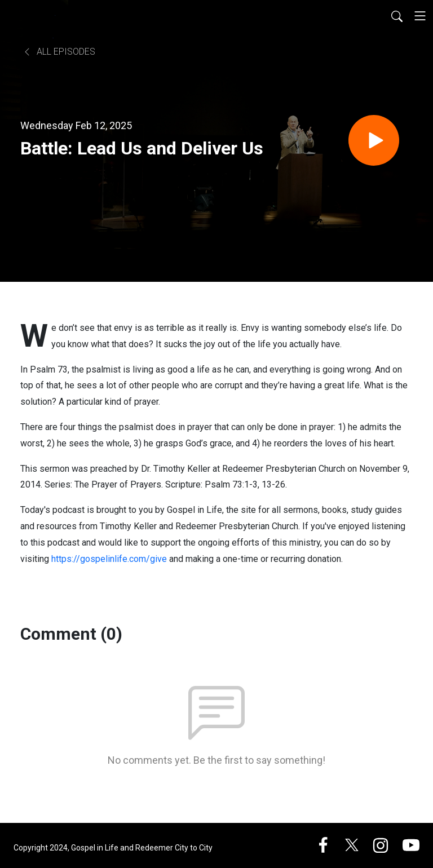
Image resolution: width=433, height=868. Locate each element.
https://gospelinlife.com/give (109, 559)
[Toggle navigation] (420, 16)
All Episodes (59, 52)
